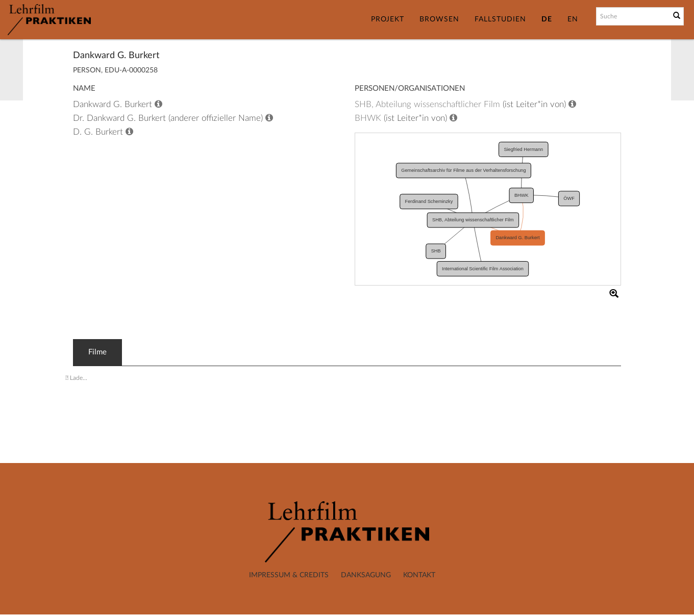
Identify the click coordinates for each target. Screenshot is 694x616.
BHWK (368, 118)
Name (84, 88)
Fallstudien (500, 19)
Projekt (388, 19)
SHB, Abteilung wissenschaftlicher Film (427, 104)
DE (547, 19)
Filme (97, 352)
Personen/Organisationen (410, 88)
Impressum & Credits (289, 575)
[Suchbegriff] (632, 16)
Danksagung (366, 575)
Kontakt (419, 575)
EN (573, 19)
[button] (614, 293)
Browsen (439, 19)
